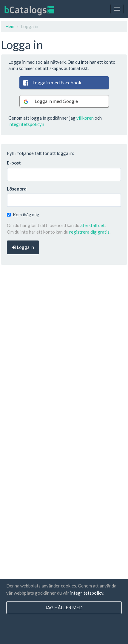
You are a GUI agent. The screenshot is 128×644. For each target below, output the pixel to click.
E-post (14, 163)
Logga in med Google (50, 101)
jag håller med (64, 608)
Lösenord (17, 189)
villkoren (85, 118)
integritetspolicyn (26, 124)
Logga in (23, 247)
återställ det (92, 225)
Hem (10, 26)
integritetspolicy (87, 593)
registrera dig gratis (89, 232)
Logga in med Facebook (52, 82)
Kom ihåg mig (23, 214)
